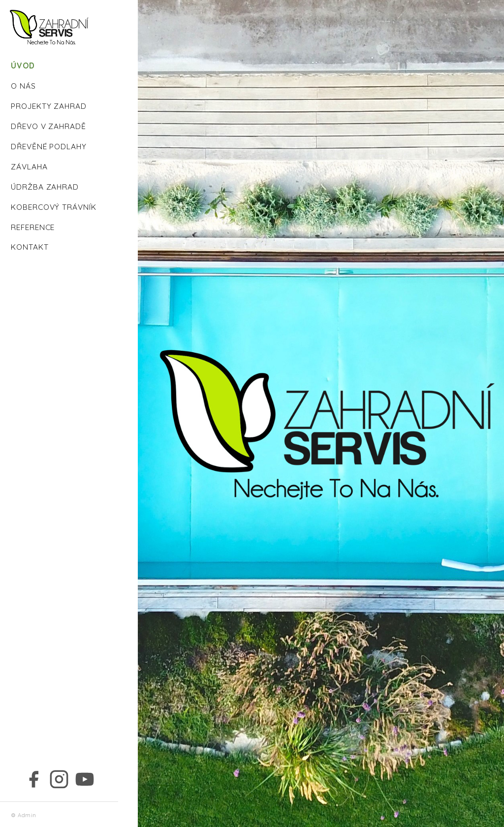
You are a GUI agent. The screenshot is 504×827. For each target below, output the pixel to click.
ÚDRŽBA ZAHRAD (45, 187)
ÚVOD (23, 66)
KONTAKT (30, 247)
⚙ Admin (24, 815)
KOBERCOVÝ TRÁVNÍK (54, 207)
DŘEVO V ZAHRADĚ (48, 126)
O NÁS (23, 86)
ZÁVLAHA (29, 166)
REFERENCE (33, 227)
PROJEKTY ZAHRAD (49, 106)
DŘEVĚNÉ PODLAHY (49, 146)
